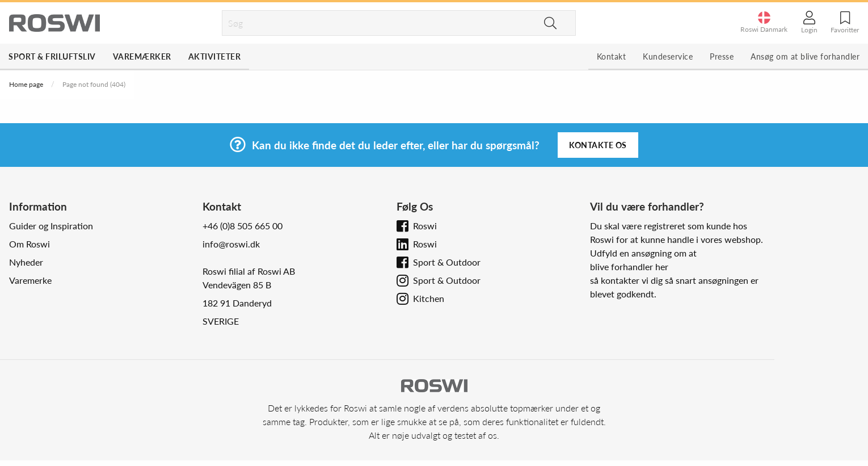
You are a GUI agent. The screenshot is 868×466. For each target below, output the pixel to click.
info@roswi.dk (231, 244)
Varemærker (142, 56)
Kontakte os (598, 145)
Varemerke (30, 280)
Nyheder (26, 262)
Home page (26, 84)
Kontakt (612, 56)
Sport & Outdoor (447, 262)
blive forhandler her (629, 266)
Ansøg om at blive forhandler (805, 56)
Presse (722, 56)
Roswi (425, 226)
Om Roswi (30, 244)
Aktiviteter (215, 56)
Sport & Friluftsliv (52, 56)
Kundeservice (668, 56)
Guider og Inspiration (51, 226)
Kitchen (429, 298)
